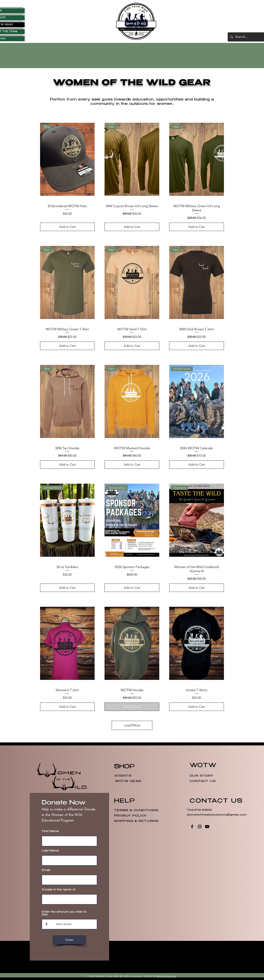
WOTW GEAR (128, 781)
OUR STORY (202, 776)
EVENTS (123, 776)
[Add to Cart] (67, 227)
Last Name (50, 851)
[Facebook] (192, 827)
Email (46, 870)
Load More (132, 725)
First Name (50, 832)
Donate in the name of (59, 890)
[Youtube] (207, 827)
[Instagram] (200, 827)
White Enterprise (167, 976)
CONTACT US (203, 781)
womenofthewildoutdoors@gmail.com (217, 815)
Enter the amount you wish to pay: (64, 913)
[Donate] (69, 940)
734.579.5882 (200, 810)
